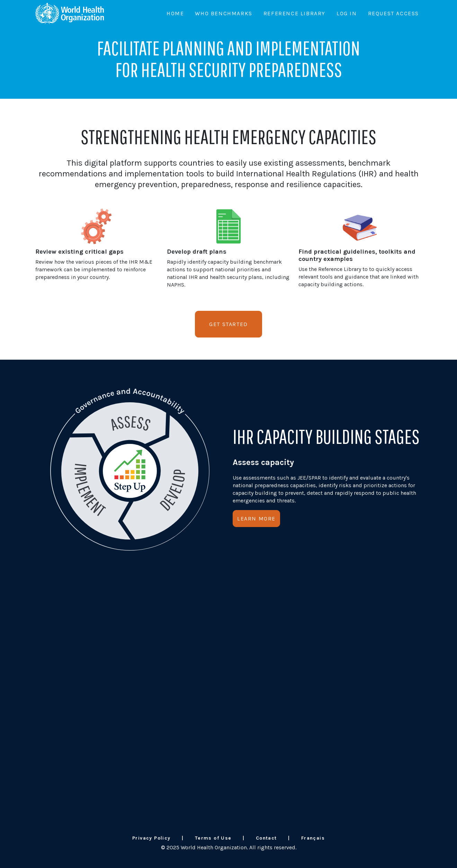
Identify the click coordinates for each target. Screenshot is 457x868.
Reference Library (294, 13)
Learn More (256, 519)
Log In (347, 13)
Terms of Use (213, 838)
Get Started (228, 324)
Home (175, 13)
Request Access (393, 13)
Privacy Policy (151, 838)
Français (313, 838)
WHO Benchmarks (223, 13)
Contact (266, 838)
